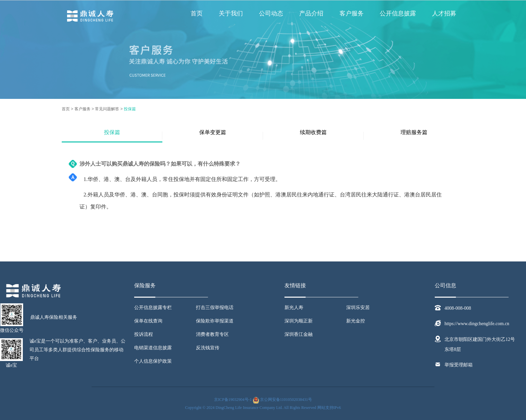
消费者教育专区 (212, 334)
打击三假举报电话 (215, 308)
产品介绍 (311, 13)
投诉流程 (144, 334)
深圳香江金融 (299, 334)
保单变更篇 (213, 132)
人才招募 (444, 13)
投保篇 (130, 109)
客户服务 (352, 13)
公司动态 (271, 13)
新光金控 (356, 321)
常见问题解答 (107, 109)
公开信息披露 (398, 13)
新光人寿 (294, 308)
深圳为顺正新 (299, 321)
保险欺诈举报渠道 (215, 321)
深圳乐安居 (358, 308)
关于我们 (231, 13)
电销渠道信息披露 (153, 348)
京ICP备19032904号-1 (233, 400)
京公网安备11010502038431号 (286, 400)
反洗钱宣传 (208, 348)
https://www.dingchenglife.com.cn (477, 324)
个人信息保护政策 (153, 361)
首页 (197, 13)
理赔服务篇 (414, 132)
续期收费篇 (313, 132)
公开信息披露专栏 (153, 308)
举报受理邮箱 (459, 365)
